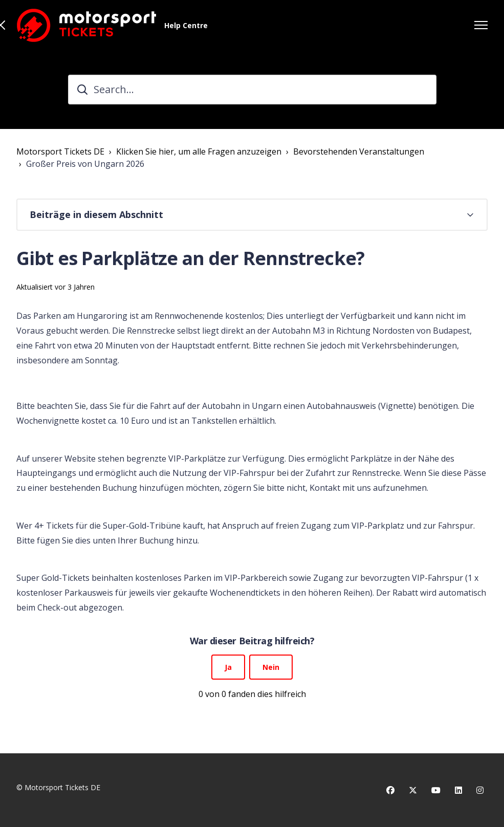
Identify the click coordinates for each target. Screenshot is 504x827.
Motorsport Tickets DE (60, 151)
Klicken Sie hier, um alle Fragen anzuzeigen (199, 151)
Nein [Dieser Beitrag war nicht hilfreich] (271, 667)
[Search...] (252, 90)
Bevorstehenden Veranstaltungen (359, 151)
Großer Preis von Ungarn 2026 (85, 164)
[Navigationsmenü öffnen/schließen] (481, 25)
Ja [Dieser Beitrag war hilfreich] (228, 667)
